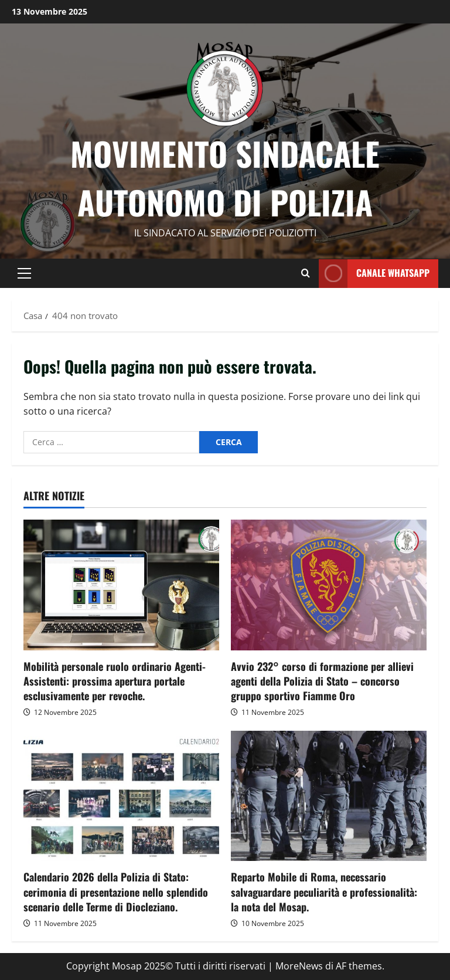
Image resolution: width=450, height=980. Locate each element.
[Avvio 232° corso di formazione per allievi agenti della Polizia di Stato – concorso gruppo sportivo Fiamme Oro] (329, 585)
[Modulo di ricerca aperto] (306, 273)
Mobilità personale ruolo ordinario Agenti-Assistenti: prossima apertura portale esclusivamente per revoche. (115, 681)
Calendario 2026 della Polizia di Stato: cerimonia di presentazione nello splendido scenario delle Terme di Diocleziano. (116, 891)
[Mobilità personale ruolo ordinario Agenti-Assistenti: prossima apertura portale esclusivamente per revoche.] (121, 585)
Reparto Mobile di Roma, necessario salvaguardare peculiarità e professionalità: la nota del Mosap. (324, 891)
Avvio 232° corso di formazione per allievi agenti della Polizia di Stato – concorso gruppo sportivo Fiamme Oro (322, 681)
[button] (24, 273)
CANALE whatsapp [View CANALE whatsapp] (374, 273)
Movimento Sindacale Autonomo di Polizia (225, 177)
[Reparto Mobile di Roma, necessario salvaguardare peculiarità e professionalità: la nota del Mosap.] (329, 796)
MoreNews (299, 966)
